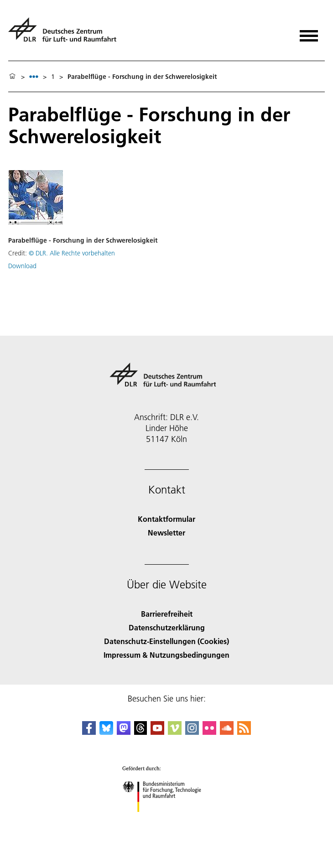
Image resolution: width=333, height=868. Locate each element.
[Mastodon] (124, 732)
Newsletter (166, 533)
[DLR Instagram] (192, 732)
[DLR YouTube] (157, 732)
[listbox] (34, 76)
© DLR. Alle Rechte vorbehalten (72, 253)
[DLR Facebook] (89, 732)
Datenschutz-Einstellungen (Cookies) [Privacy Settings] (166, 641)
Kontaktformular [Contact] (166, 519)
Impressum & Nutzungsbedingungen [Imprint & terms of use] (166, 655)
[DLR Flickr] (209, 732)
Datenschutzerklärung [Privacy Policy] (167, 627)
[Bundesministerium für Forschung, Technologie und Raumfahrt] (167, 820)
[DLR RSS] (244, 732)
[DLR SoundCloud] (227, 732)
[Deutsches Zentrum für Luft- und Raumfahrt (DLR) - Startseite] (66, 34)
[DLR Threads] (140, 732)
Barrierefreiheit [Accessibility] (167, 614)
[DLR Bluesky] (106, 732)
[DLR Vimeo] (175, 732)
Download (22, 266)
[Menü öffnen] (309, 33)
